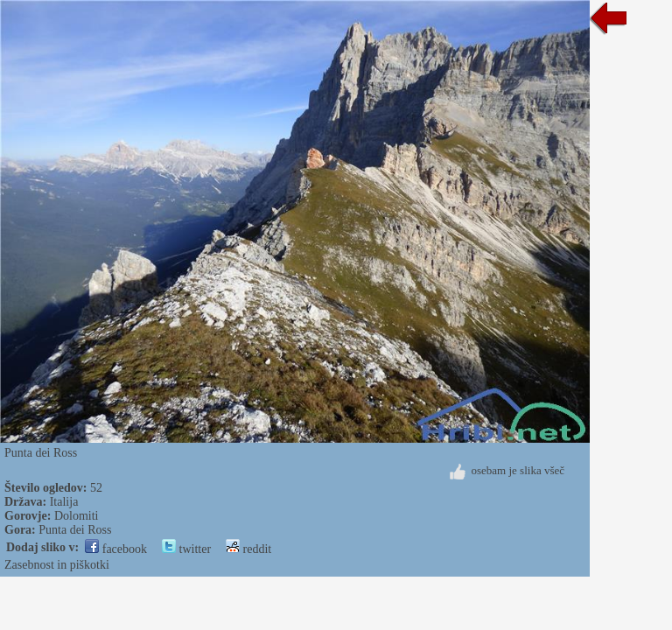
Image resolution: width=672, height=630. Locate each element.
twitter (186, 549)
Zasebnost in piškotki (57, 565)
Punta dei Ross (75, 530)
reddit (248, 549)
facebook (116, 549)
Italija (64, 502)
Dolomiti (77, 516)
